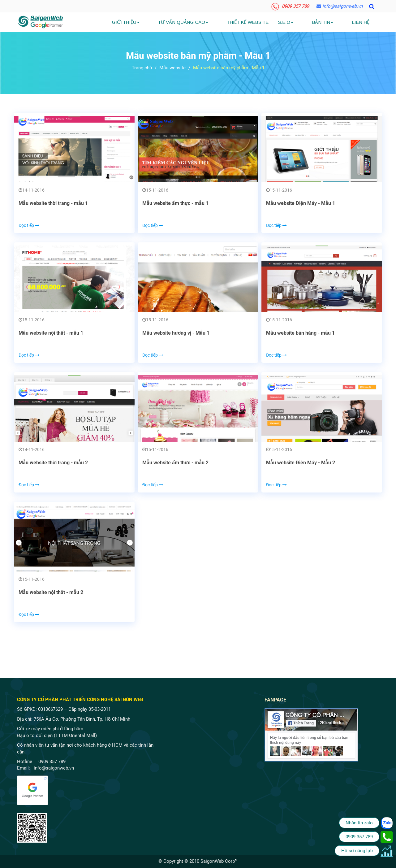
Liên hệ (361, 22)
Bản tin (332, 22)
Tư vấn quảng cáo (211, 22)
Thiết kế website (267, 22)
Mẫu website (172, 68)
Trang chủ (142, 68)
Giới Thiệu (163, 22)
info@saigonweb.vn (340, 6)
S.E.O (304, 22)
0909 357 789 (290, 6)
